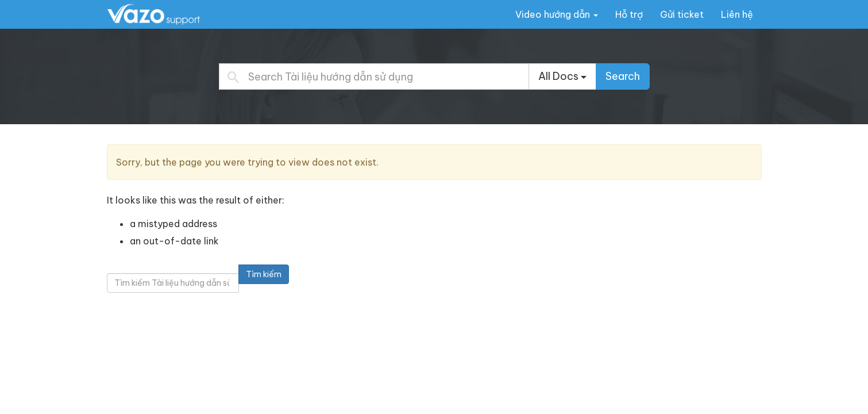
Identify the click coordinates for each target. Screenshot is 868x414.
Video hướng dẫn (557, 14)
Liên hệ (737, 14)
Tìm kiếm (264, 274)
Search (623, 76)
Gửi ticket (682, 14)
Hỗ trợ (629, 14)
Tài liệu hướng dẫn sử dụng (179, 14)
